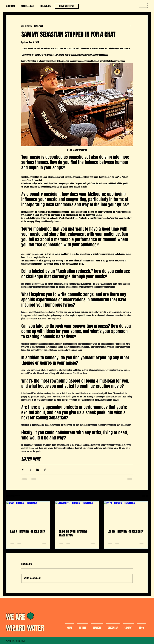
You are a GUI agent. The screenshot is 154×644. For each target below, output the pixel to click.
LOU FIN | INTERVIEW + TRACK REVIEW (126, 531)
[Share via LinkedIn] (38, 470)
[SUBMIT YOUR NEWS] (66, 6)
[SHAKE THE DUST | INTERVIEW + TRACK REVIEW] (77, 514)
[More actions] (131, 26)
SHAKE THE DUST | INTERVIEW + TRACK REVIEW (74, 533)
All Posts (11, 6)
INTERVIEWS (45, 6)
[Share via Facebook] (23, 470)
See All (145, 496)
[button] (143, 6)
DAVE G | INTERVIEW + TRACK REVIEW (28, 531)
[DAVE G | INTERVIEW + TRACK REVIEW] (28, 514)
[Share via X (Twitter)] (30, 470)
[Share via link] (45, 470)
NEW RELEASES (27, 6)
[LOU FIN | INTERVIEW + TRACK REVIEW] (126, 514)
